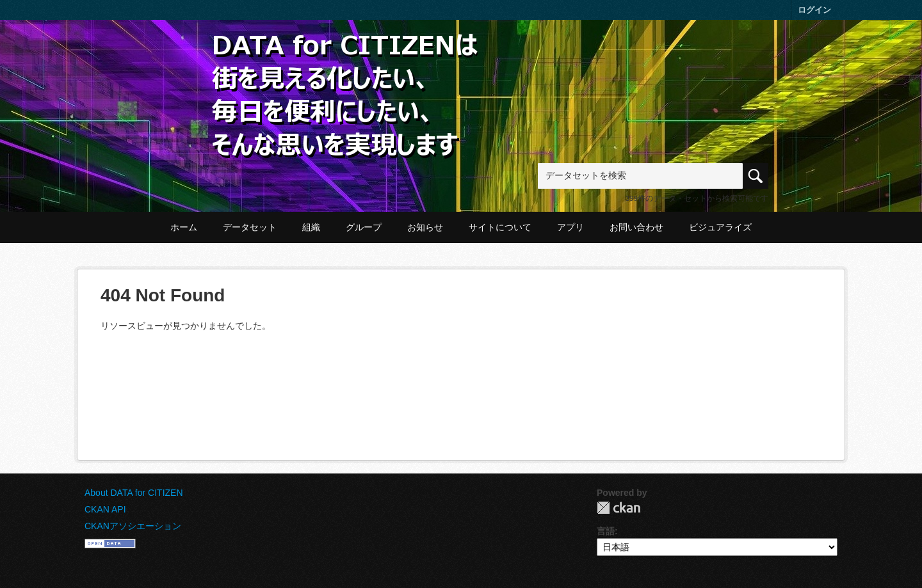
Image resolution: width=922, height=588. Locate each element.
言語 (606, 531)
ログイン (814, 10)
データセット (250, 227)
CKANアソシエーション (133, 526)
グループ (364, 227)
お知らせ (425, 227)
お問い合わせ (636, 227)
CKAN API (105, 509)
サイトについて (500, 227)
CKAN (619, 508)
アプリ (570, 227)
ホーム (184, 227)
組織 (311, 227)
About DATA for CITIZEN (134, 493)
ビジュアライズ (720, 227)
